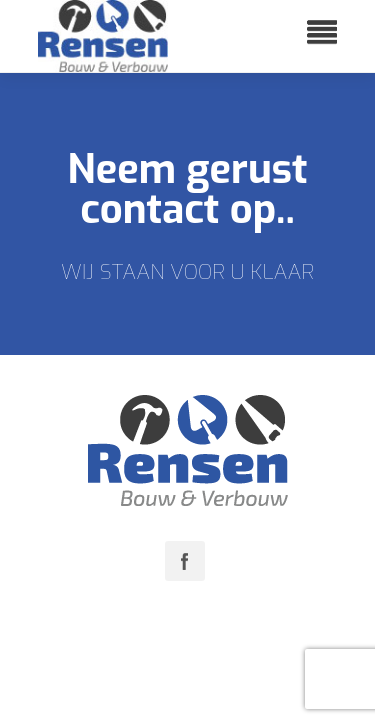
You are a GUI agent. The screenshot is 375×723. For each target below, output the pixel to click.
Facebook (185, 561)
